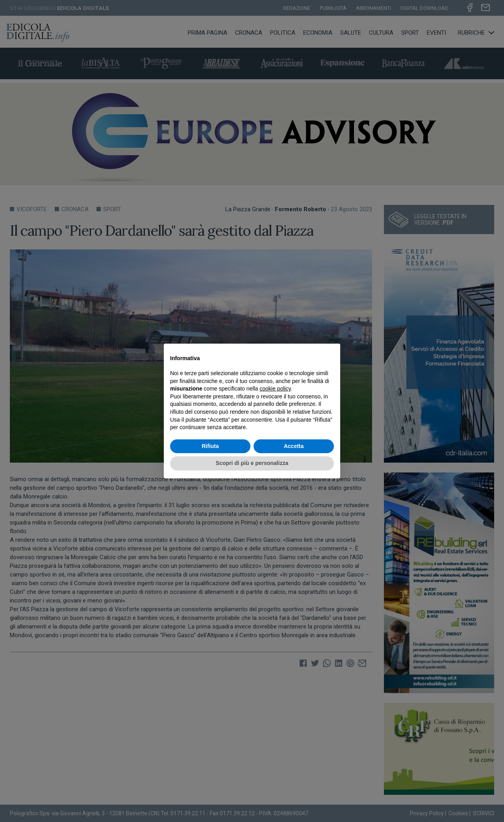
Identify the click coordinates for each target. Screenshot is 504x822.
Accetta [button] (294, 446)
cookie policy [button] (275, 389)
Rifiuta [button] (210, 446)
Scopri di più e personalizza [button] (252, 463)
